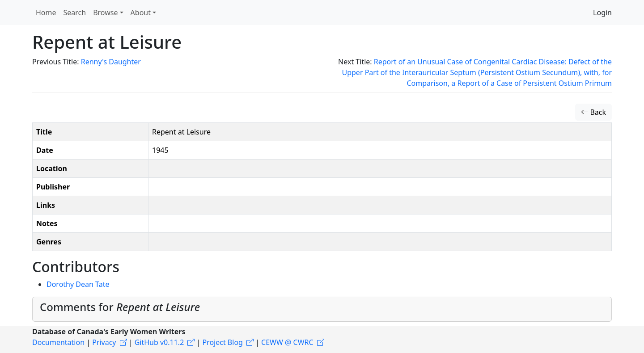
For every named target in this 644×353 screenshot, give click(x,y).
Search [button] (75, 13)
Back (593, 112)
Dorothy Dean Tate (78, 284)
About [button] (141, 13)
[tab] (322, 309)
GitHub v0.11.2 (159, 342)
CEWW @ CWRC (287, 342)
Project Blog (222, 342)
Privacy (104, 342)
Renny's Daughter (111, 62)
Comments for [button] (120, 307)
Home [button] (46, 13)
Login (602, 13)
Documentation (58, 342)
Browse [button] (105, 13)
